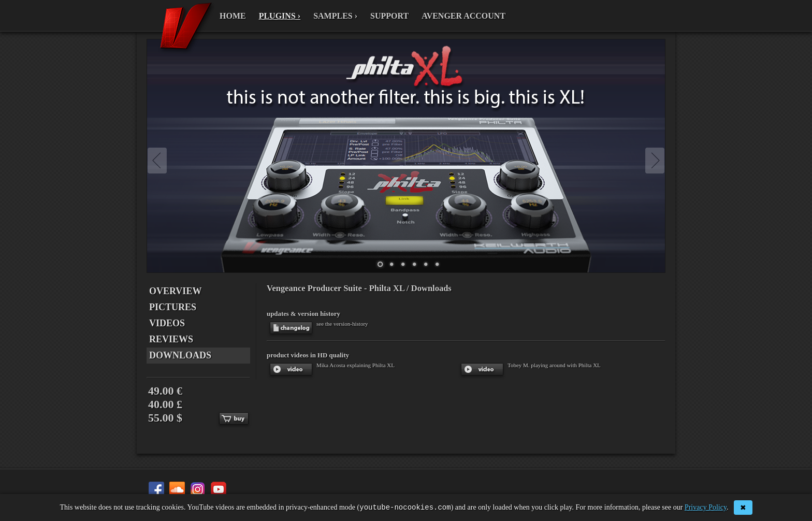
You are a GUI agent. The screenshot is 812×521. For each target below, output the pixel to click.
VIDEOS (167, 323)
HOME (233, 16)
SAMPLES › (335, 16)
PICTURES (173, 307)
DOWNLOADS (180, 355)
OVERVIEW (175, 291)
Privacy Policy (706, 508)
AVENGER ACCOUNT (463, 16)
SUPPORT (389, 16)
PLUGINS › (280, 16)
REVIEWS (171, 339)
